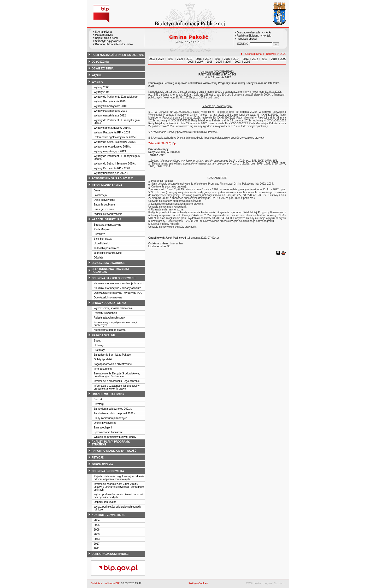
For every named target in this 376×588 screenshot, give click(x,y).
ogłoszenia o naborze (108, 263)
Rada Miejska (102, 229)
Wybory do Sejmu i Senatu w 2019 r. (115, 164)
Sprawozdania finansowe (108, 432)
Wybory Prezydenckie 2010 (110, 101)
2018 (199, 59)
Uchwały (99, 345)
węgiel (97, 75)
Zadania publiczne (104, 205)
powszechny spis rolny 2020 (113, 178)
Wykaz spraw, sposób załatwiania (113, 308)
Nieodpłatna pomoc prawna (110, 330)
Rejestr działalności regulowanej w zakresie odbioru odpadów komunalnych (119, 478)
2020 (180, 59)
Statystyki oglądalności (108, 41)
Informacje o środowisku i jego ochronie (117, 381)
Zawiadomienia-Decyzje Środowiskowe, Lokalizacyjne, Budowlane (117, 375)
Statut (97, 341)
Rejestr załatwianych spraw (110, 318)
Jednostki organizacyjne (108, 253)
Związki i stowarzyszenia (108, 214)
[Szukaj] (276, 44)
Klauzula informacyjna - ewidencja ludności (119, 283)
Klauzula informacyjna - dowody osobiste (117, 288)
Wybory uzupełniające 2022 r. (111, 173)
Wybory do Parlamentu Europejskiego (116, 97)
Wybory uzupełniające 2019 (110, 151)
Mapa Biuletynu (104, 35)
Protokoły (99, 350)
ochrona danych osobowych (113, 278)
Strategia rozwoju (104, 209)
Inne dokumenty (103, 369)
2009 (97, 534)
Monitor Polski (124, 44)
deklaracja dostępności (110, 554)
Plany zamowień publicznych (110, 418)
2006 (209, 62)
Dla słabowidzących (248, 33)
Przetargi (99, 404)
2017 (97, 544)
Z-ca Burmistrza (103, 239)
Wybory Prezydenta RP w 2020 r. (113, 168)
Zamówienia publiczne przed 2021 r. (115, 413)
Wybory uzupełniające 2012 (110, 116)
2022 (283, 54)
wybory (98, 82)
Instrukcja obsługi (247, 39)
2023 (152, 59)
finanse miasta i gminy (108, 394)
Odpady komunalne (105, 502)
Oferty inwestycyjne (105, 423)
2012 (255, 59)
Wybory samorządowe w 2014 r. (112, 128)
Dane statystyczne (104, 200)
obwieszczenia (103, 69)
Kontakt (267, 36)
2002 (247, 62)
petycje (98, 458)
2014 (236, 59)
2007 (200, 62)
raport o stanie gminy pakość (114, 451)
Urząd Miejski (102, 243)
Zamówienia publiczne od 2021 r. (113, 409)
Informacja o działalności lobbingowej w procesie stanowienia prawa (117, 387)
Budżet (98, 399)
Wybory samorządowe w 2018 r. (112, 147)
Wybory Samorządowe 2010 (110, 106)
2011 (265, 59)
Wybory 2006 (101, 87)
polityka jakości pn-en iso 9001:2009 (118, 55)
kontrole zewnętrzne (108, 515)
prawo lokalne (103, 335)
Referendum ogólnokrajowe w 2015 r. (115, 137)
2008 (97, 530)
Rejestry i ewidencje (105, 313)
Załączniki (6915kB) (164, 143)
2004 (97, 520)
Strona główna (103, 32)
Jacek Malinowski (176, 238)
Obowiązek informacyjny (108, 298)
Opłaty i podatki (103, 359)
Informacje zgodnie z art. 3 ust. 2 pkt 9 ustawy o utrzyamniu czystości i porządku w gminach (119, 487)
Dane (97, 190)
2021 (97, 548)
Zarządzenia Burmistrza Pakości (112, 355)
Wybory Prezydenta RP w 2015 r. (113, 133)
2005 (97, 525)
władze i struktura (106, 219)
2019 (189, 59)
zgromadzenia (102, 464)
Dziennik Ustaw (104, 44)
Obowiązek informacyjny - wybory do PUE (118, 293)
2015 (227, 59)
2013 (97, 539)
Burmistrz (99, 234)
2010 (274, 59)
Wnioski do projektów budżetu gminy (115, 437)
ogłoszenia (100, 62)
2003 (238, 62)
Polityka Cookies (198, 583)
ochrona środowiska (108, 471)
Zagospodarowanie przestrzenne (113, 364)
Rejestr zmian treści (107, 38)
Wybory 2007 (101, 92)
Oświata (98, 258)
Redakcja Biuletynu (248, 36)
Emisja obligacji (103, 428)
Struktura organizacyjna (107, 225)
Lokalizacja (100, 195)
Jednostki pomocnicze (107, 248)
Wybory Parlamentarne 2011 (110, 111)
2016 (218, 59)
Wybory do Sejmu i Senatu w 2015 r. (115, 142)
